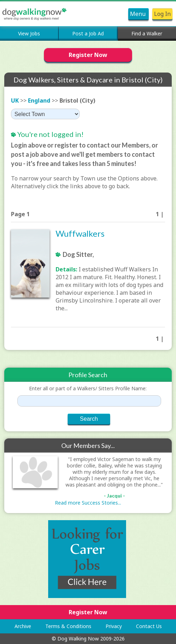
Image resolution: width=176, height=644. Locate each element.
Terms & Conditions (68, 626)
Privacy (114, 626)
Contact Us (149, 626)
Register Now (88, 55)
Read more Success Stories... (88, 503)
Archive (23, 626)
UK (15, 100)
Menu (138, 14)
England (39, 100)
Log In (162, 14)
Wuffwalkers (80, 233)
